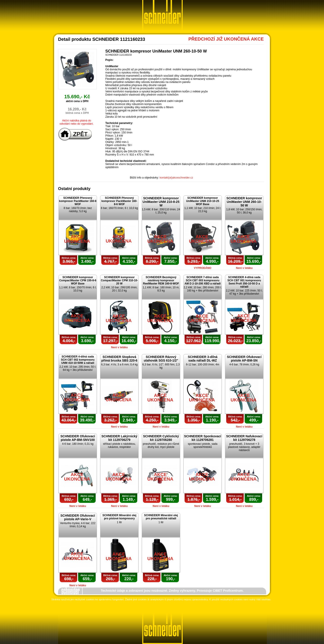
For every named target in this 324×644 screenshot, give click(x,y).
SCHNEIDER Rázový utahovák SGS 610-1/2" (161, 359)
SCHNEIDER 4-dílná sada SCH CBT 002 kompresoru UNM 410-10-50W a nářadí (78, 360)
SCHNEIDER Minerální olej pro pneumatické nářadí (161, 517)
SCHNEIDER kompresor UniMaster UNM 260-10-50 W (244, 202)
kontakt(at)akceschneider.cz (176, 178)
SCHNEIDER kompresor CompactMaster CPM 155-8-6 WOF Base (78, 280)
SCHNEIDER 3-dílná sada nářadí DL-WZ (203, 359)
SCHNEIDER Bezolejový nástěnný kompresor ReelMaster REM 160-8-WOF (161, 280)
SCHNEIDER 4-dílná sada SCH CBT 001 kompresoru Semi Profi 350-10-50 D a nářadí (244, 282)
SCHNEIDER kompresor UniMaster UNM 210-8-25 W (161, 202)
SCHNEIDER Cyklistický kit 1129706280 (161, 438)
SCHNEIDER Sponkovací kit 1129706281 (203, 438)
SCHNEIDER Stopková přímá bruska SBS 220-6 (119, 359)
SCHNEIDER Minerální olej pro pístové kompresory (119, 517)
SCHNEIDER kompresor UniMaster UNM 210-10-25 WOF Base (203, 201)
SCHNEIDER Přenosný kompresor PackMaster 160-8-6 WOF (119, 201)
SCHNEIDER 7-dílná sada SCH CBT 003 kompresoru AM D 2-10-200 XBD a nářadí (202, 280)
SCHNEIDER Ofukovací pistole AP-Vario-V (78, 517)
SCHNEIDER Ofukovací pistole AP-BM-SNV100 (78, 438)
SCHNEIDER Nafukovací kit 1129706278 (244, 438)
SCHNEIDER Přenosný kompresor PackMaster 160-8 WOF (78, 201)
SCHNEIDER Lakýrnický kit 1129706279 (119, 438)
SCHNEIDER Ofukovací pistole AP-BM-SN (244, 359)
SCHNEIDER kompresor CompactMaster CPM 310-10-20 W (119, 280)
